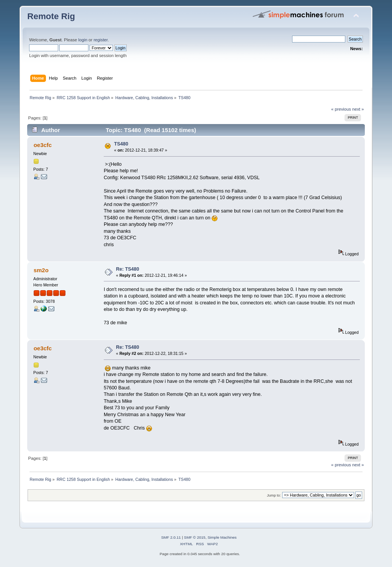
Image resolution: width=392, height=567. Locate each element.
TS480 (121, 144)
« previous (341, 109)
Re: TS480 (127, 269)
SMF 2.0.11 (171, 537)
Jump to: (274, 495)
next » (358, 109)
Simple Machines (222, 537)
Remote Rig (51, 16)
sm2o (41, 270)
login (83, 40)
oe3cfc (43, 145)
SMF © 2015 (195, 537)
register (100, 40)
